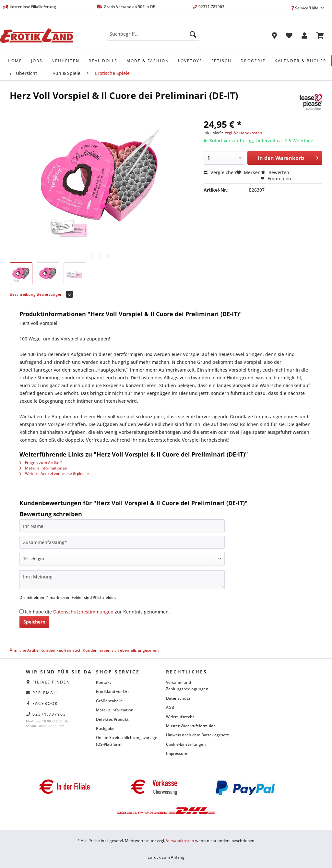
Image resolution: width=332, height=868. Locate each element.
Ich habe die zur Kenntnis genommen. (97, 612)
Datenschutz (178, 698)
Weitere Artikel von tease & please (54, 474)
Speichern (34, 622)
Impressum (177, 753)
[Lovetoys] (190, 61)
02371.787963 (49, 714)
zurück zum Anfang (166, 857)
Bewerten (275, 172)
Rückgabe (105, 728)
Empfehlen (276, 178)
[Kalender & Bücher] (301, 61)
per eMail (45, 693)
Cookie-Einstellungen (186, 744)
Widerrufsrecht (180, 717)
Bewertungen (55, 294)
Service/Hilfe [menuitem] (305, 8)
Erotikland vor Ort (113, 691)
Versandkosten (180, 841)
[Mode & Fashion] (148, 61)
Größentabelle (109, 701)
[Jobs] (37, 61)
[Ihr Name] (122, 526)
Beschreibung (23, 294)
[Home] (15, 61)
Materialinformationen (43, 468)
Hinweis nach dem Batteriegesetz (197, 735)
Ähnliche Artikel (25, 650)
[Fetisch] (221, 61)
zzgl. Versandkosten (244, 133)
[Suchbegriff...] (153, 34)
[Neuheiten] (65, 61)
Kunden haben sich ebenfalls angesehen (121, 650)
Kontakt (104, 682)
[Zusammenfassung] (122, 542)
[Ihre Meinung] (122, 580)
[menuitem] (153, 37)
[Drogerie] (253, 61)
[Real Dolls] (103, 61)
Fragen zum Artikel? (41, 463)
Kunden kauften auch (61, 650)
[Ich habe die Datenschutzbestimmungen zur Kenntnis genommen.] (22, 611)
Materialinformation (115, 710)
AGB (170, 707)
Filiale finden (51, 682)
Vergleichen (220, 172)
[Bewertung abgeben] (122, 559)
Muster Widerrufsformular (190, 726)
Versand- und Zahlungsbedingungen (187, 686)
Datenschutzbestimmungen (83, 612)
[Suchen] (193, 34)
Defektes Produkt (112, 719)
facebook (45, 703)
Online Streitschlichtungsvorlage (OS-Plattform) (127, 741)
